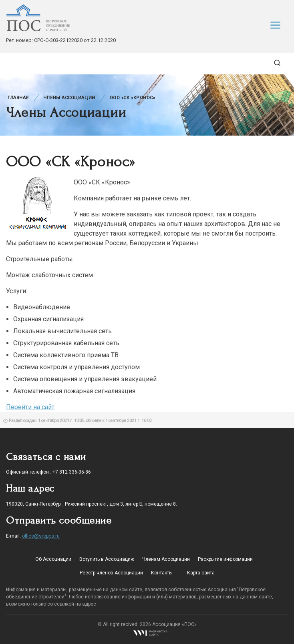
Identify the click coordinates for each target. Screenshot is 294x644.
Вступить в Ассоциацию (107, 559)
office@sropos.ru (41, 536)
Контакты (162, 573)
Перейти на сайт (30, 407)
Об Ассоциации (53, 559)
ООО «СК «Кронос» (133, 98)
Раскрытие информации (225, 559)
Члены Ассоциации (69, 98)
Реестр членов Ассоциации (111, 573)
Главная (18, 98)
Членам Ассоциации (166, 559)
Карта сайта (201, 573)
